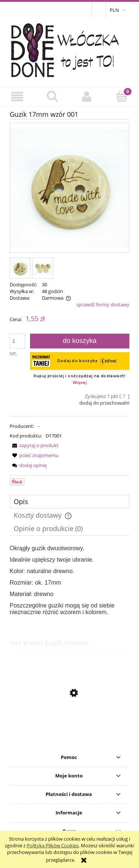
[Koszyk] (122, 96)
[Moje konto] (87, 97)
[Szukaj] (52, 96)
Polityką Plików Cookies (53, 845)
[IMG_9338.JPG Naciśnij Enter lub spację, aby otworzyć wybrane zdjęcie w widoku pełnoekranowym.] (69, 188)
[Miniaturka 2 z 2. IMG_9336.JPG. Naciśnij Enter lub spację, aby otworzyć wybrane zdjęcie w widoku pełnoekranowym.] (43, 268)
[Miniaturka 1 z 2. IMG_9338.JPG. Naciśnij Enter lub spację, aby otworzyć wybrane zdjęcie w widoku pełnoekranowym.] (20, 268)
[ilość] (17, 341)
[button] (17, 97)
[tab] (69, 502)
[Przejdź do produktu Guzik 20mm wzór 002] (69, 728)
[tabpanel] (69, 580)
